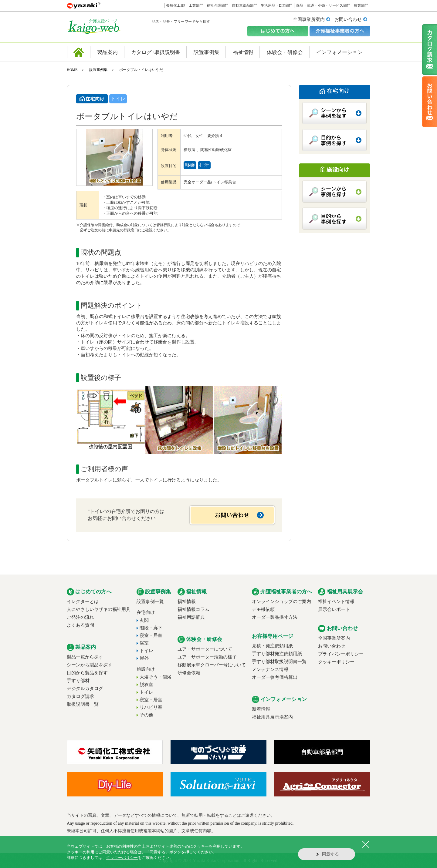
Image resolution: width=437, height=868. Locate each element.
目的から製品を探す (87, 673)
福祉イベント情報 (336, 602)
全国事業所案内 (309, 19)
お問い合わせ (348, 19)
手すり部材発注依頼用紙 (277, 654)
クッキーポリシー (336, 662)
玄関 (144, 620)
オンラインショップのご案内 (281, 602)
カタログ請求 (80, 696)
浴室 (144, 643)
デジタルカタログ (85, 689)
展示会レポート (334, 609)
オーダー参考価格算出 (275, 677)
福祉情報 (187, 602)
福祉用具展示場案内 (272, 717)
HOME (72, 70)
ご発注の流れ (80, 617)
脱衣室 (146, 685)
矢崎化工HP (176, 5)
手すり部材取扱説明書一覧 (279, 662)
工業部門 (196, 5)
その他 (146, 715)
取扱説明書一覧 (83, 704)
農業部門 (361, 5)
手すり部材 (78, 681)
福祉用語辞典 (191, 617)
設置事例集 (98, 70)
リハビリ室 (151, 707)
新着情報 (261, 709)
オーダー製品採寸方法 (275, 617)
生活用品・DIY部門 (277, 5)
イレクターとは (83, 602)
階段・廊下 (151, 628)
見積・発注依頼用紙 (272, 646)
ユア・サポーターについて (205, 649)
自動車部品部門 (245, 5)
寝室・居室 (151, 635)
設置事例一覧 (150, 602)
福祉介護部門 (218, 5)
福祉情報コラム (193, 609)
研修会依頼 (189, 673)
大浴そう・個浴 (156, 677)
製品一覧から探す (85, 657)
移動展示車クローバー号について (212, 665)
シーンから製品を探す (90, 665)
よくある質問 (80, 625)
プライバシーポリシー (341, 654)
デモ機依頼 (263, 609)
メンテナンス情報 (270, 669)
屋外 (144, 658)
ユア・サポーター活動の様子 (207, 657)
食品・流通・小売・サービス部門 (323, 5)
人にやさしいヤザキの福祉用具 (99, 609)
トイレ (146, 651)
